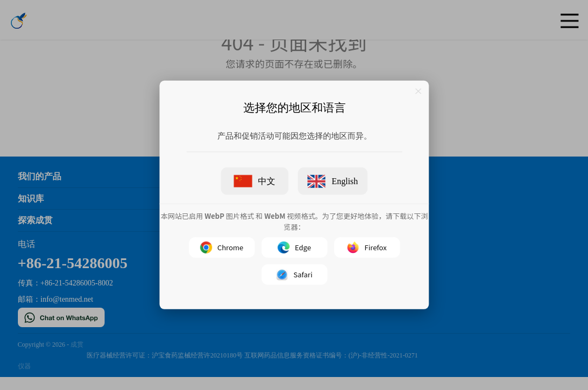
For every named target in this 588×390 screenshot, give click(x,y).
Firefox (367, 248)
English (332, 181)
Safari (294, 275)
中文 (254, 181)
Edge (294, 248)
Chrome (221, 248)
